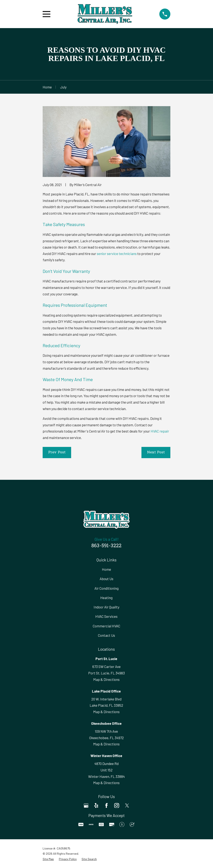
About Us (106, 579)
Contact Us (106, 635)
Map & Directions (106, 679)
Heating (106, 598)
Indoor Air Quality (106, 607)
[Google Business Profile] (86, 806)
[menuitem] (48, 859)
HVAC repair (160, 431)
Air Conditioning (106, 588)
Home (106, 569)
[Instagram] (117, 806)
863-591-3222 (106, 546)
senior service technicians (117, 254)
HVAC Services (106, 616)
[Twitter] (127, 806)
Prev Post (57, 452)
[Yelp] (96, 806)
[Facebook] (106, 806)
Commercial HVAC (106, 626)
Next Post (156, 452)
